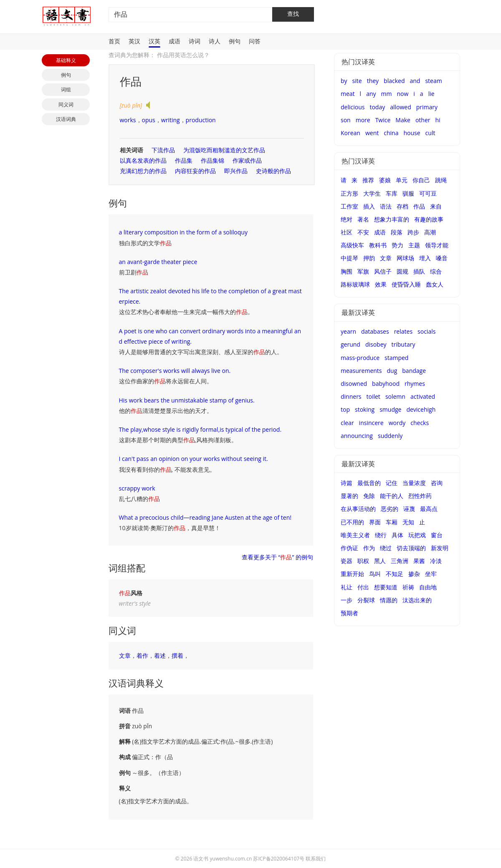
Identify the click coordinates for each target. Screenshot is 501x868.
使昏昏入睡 (406, 284)
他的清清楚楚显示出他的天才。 (166, 411)
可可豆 (428, 193)
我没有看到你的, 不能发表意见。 (167, 469)
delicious (353, 107)
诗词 (195, 41)
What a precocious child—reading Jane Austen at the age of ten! (205, 517)
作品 (419, 206)
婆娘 (385, 180)
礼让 (347, 587)
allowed (401, 107)
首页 (114, 41)
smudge (390, 409)
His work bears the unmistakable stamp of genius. (187, 400)
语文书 (201, 859)
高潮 (430, 232)
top (345, 409)
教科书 (378, 245)
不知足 (395, 574)
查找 (293, 14)
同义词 (66, 104)
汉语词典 (66, 119)
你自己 (421, 180)
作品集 (184, 160)
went (372, 133)
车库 (392, 193)
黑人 (380, 561)
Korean (350, 133)
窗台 (437, 535)
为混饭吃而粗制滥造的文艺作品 (224, 150)
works (128, 120)
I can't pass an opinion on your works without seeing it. (194, 459)
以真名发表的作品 (143, 160)
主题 (414, 245)
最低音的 (369, 483)
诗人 (215, 41)
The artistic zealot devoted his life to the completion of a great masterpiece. (210, 296)
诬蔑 (409, 509)
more (363, 120)
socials (426, 331)
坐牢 (431, 574)
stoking (365, 409)
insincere (371, 423)
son (346, 120)
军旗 (363, 271)
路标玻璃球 (355, 284)
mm (387, 94)
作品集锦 (213, 160)
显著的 (349, 496)
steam (433, 81)
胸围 (347, 271)
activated (423, 396)
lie (431, 94)
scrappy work (137, 488)
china (391, 133)
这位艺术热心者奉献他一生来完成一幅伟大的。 (186, 312)
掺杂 (414, 574)
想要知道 (386, 587)
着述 (160, 655)
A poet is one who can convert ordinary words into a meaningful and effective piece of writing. (210, 336)
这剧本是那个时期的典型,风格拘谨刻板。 (178, 440)
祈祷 (408, 587)
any (371, 94)
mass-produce (360, 358)
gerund (350, 344)
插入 (369, 206)
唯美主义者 (355, 535)
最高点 (429, 509)
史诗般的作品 (273, 171)
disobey (376, 344)
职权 (363, 561)
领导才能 (437, 245)
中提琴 (349, 258)
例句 (235, 41)
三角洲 (400, 561)
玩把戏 (417, 535)
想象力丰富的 (392, 219)
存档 (402, 206)
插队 (419, 271)
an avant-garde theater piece (158, 262)
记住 (392, 483)
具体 (397, 535)
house (412, 133)
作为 (369, 548)
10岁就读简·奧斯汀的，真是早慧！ (170, 528)
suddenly (390, 436)
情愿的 (389, 600)
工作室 (349, 206)
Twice (383, 120)
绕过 (386, 548)
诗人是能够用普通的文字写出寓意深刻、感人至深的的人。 (201, 352)
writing (171, 120)
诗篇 (347, 483)
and (415, 81)
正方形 (349, 193)
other (423, 120)
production (201, 120)
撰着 (177, 655)
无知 (408, 522)
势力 (397, 245)
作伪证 (349, 548)
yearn (348, 331)
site (357, 81)
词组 (66, 89)
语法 (386, 206)
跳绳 (441, 180)
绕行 (381, 535)
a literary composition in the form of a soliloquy (183, 232)
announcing (357, 436)
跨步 (413, 232)
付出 (363, 587)
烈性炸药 (420, 496)
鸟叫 (375, 574)
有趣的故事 (429, 219)
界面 (375, 522)
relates (403, 331)
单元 (402, 180)
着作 (142, 655)
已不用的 (352, 522)
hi (438, 120)
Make (403, 120)
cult (430, 133)
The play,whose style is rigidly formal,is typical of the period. (200, 429)
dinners (351, 396)
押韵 (369, 258)
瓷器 (347, 561)
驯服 (408, 193)
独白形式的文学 (145, 243)
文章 (125, 655)
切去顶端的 (411, 548)
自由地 (428, 587)
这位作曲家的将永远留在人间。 (166, 381)
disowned (354, 384)
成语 (175, 41)
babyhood (386, 384)
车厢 (392, 522)
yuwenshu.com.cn (231, 859)
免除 (369, 496)
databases (375, 331)
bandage (414, 371)
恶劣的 (390, 509)
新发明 (440, 548)
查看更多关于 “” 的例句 (277, 557)
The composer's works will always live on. (175, 371)
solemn (395, 396)
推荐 (368, 180)
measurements (361, 371)
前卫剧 (134, 272)
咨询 (437, 483)
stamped (396, 358)
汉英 (154, 41)
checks (420, 423)
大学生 (372, 193)
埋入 (425, 258)
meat (348, 94)
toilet (373, 396)
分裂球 (366, 600)
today (377, 107)
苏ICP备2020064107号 (279, 859)
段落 (397, 232)
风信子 (383, 271)
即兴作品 (236, 171)
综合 (436, 271)
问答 (255, 41)
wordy (397, 423)
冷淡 (436, 561)
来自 (436, 206)
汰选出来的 (417, 600)
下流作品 (163, 150)
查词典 (117, 55)
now (402, 94)
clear (347, 423)
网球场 (405, 258)
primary (427, 107)
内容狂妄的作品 (195, 171)
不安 (363, 232)
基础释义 (66, 60)
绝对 (347, 219)
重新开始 (352, 574)
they (373, 81)
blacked (394, 81)
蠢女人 (435, 284)
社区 (347, 232)
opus (149, 120)
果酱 (419, 561)
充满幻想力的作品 (143, 171)
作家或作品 (247, 160)
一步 (347, 600)
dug (392, 371)
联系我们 (316, 859)
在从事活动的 (358, 509)
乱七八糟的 (139, 499)
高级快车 (352, 245)
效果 (381, 284)
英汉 (134, 41)
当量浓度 (414, 483)
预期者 (349, 613)
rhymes (415, 384)
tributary (404, 344)
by (344, 81)
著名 (363, 219)
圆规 (402, 271)
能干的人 (392, 496)
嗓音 (442, 258)
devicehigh (421, 409)
